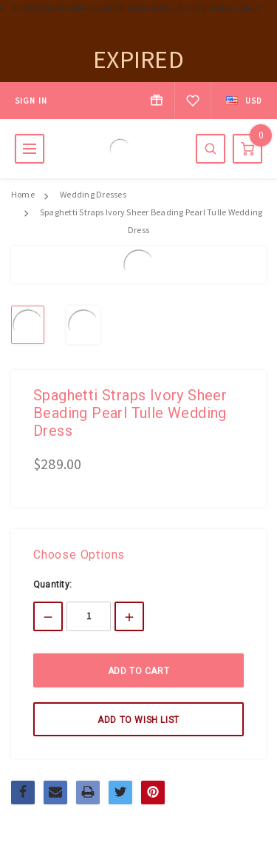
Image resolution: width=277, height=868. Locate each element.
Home (23, 194)
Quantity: (52, 585)
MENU (30, 149)
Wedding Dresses (93, 194)
